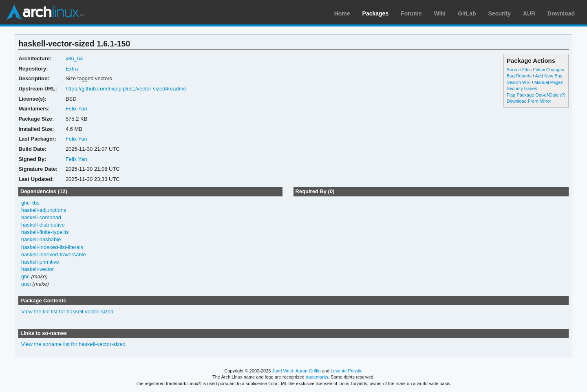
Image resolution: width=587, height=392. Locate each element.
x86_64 (74, 58)
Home (342, 13)
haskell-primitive (40, 262)
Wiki (440, 13)
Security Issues (522, 88)
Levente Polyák (346, 371)
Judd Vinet (283, 371)
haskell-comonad (41, 217)
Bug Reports (519, 76)
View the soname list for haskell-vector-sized (73, 344)
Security (500, 13)
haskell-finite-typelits (45, 232)
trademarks (317, 377)
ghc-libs (30, 203)
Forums (411, 13)
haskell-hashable (41, 239)
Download (561, 13)
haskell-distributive (43, 225)
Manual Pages (549, 82)
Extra (72, 69)
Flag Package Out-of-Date (533, 95)
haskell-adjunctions (44, 210)
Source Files (519, 70)
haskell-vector (38, 269)
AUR (529, 13)
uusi (26, 284)
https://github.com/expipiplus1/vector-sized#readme (126, 89)
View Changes (550, 70)
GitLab (467, 13)
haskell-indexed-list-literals (52, 247)
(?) (563, 95)
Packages (376, 13)
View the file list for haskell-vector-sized (67, 312)
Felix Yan (76, 109)
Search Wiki (519, 82)
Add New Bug (549, 76)
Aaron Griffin (308, 371)
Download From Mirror (529, 101)
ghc (25, 276)
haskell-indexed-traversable (54, 254)
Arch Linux (45, 12)
